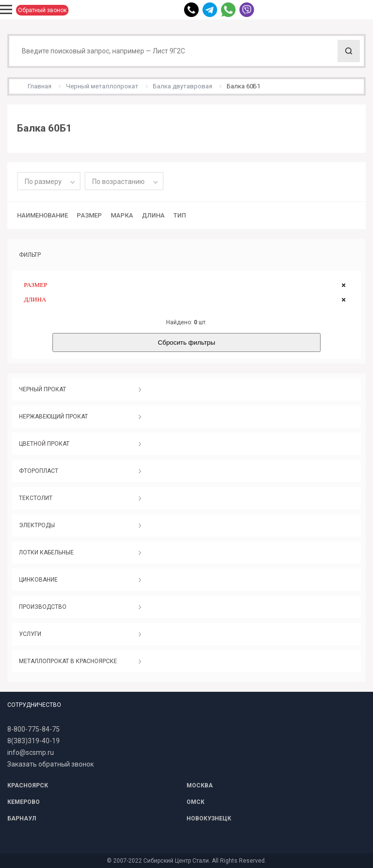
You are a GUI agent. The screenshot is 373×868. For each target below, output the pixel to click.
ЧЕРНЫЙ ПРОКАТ (42, 389)
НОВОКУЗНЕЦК (209, 818)
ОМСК (195, 802)
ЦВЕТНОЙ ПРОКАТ (44, 444)
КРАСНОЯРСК (28, 785)
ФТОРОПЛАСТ (39, 471)
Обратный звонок (42, 10)
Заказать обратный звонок (51, 764)
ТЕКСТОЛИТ (36, 498)
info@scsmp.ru (31, 752)
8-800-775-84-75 (34, 729)
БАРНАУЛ (22, 818)
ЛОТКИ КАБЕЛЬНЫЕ (46, 552)
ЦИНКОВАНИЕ (38, 580)
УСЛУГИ (30, 634)
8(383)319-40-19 (34, 741)
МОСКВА (200, 785)
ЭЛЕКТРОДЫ (37, 525)
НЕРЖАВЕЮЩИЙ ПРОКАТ (53, 417)
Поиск (349, 51)
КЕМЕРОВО (24, 802)
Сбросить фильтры (186, 342)
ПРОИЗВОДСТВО (43, 607)
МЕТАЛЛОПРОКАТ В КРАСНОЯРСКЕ (68, 661)
